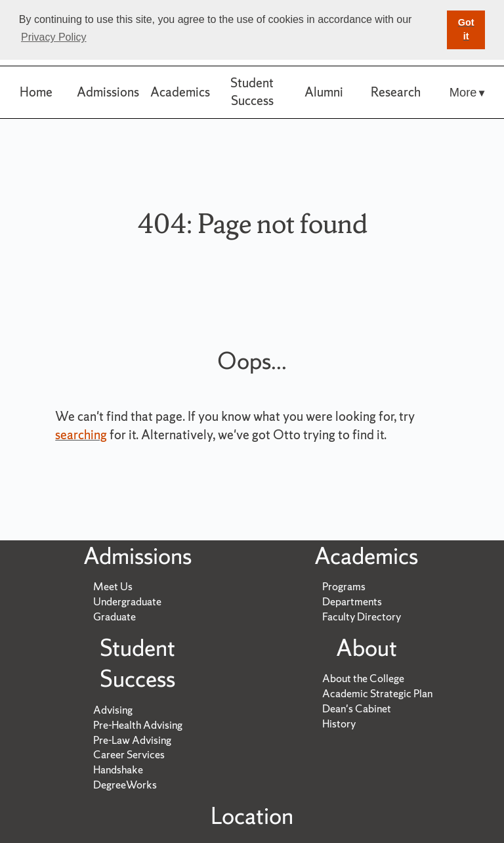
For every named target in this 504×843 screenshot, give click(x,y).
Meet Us (113, 586)
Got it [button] (466, 30)
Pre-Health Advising (138, 725)
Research (396, 92)
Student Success (252, 92)
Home (36, 92)
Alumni (324, 92)
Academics (180, 92)
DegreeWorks (125, 785)
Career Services (129, 754)
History (339, 724)
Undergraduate (127, 601)
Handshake (118, 769)
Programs (344, 586)
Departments (352, 601)
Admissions (108, 92)
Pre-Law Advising (132, 740)
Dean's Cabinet (357, 708)
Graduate (115, 616)
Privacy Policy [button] (54, 37)
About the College (363, 678)
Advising (113, 710)
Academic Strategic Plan (377, 693)
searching (81, 435)
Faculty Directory (362, 616)
